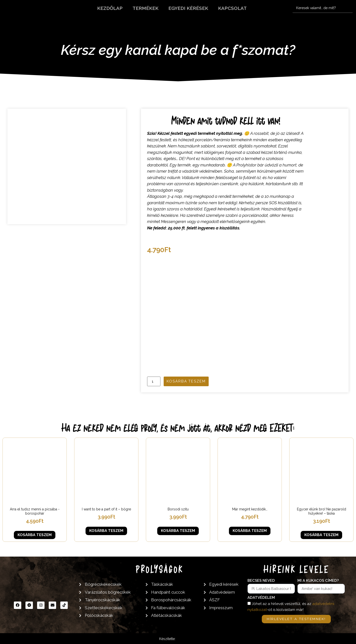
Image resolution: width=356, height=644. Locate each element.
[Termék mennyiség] (154, 381)
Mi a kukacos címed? (318, 581)
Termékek (145, 8)
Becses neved (261, 581)
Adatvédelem (261, 598)
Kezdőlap (110, 8)
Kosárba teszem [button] (35, 535)
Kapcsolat (232, 8)
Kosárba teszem (186, 381)
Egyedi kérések (188, 8)
